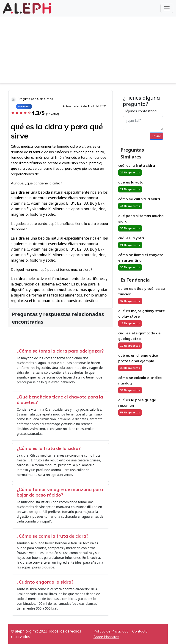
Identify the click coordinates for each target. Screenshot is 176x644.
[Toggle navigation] (167, 8)
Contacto (140, 631)
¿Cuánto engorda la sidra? (45, 582)
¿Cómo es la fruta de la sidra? (49, 448)
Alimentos (24, 106)
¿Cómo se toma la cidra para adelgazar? (60, 351)
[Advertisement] (88, 51)
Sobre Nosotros (106, 637)
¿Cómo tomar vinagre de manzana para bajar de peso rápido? (60, 492)
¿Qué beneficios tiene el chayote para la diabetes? (60, 400)
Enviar (156, 136)
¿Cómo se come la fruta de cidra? (53, 536)
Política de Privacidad (111, 631)
